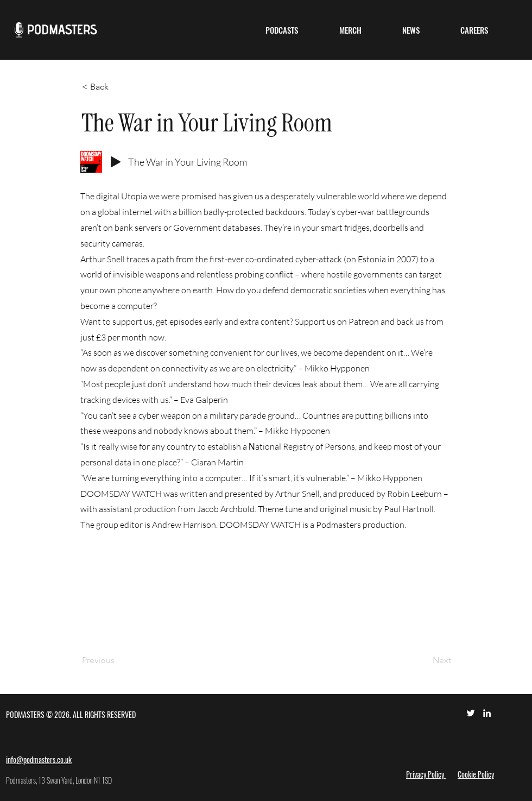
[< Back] (118, 87)
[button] (282, 30)
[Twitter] (471, 713)
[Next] (424, 660)
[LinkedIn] (487, 713)
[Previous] (118, 660)
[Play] (116, 162)
